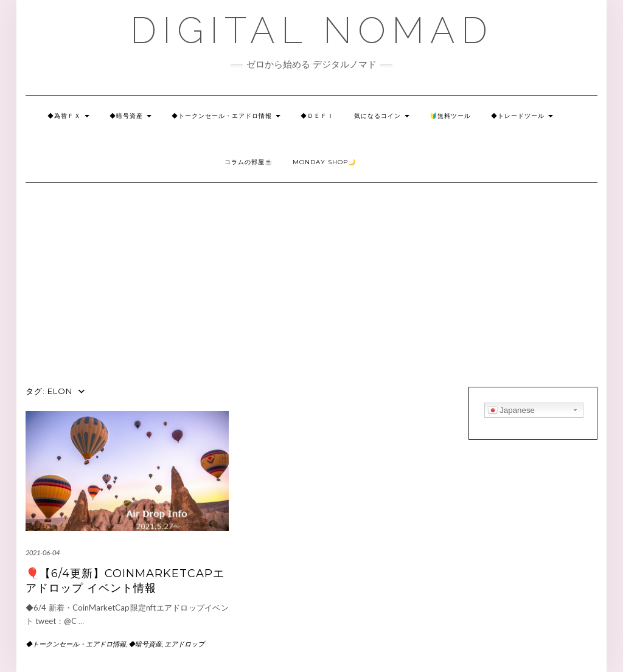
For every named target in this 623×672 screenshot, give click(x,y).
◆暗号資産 (131, 116)
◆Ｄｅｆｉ (317, 116)
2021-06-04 (43, 552)
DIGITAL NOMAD (312, 30)
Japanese (512, 410)
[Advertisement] (311, 296)
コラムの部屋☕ (249, 162)
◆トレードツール (522, 116)
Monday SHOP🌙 (324, 162)
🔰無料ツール (450, 116)
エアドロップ (184, 644)
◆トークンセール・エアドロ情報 (226, 116)
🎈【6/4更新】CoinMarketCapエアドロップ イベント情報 (125, 580)
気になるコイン (382, 116)
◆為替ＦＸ (68, 116)
